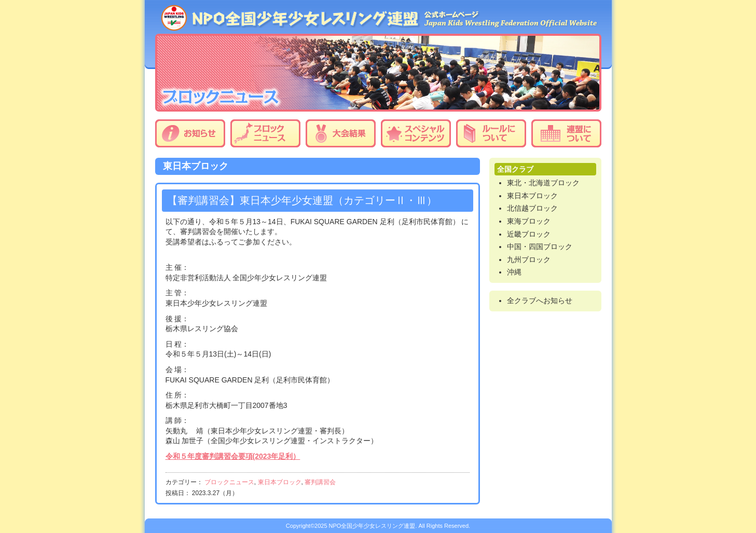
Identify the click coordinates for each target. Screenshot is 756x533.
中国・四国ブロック (540, 247)
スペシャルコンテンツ (416, 133)
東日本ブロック (280, 482)
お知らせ (190, 133)
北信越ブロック (532, 208)
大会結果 (341, 133)
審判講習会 (320, 482)
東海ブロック (529, 221)
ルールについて (491, 133)
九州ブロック (529, 259)
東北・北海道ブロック (543, 183)
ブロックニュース (265, 133)
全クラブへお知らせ (540, 300)
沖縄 (514, 272)
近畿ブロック (529, 234)
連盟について (566, 133)
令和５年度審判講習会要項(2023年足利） (233, 456)
